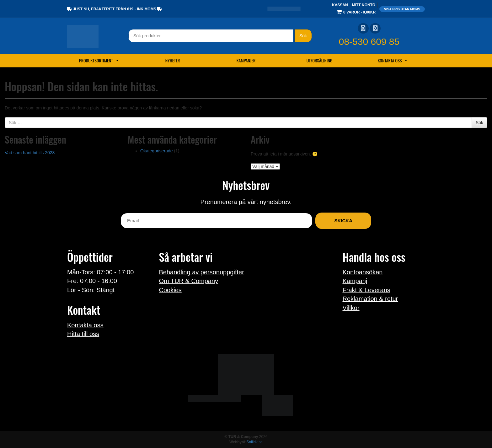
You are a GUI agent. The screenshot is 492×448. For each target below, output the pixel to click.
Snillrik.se (255, 442)
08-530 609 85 (369, 42)
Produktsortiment (99, 61)
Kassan (340, 5)
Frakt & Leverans (366, 290)
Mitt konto (364, 5)
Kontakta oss (393, 61)
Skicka (343, 221)
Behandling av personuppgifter (202, 272)
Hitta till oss (83, 334)
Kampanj (355, 281)
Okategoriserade (157, 151)
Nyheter (173, 60)
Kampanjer (246, 60)
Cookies (170, 290)
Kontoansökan (363, 272)
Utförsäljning (320, 60)
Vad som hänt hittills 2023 (30, 153)
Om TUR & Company (189, 281)
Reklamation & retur (370, 299)
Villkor (351, 308)
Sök (303, 36)
